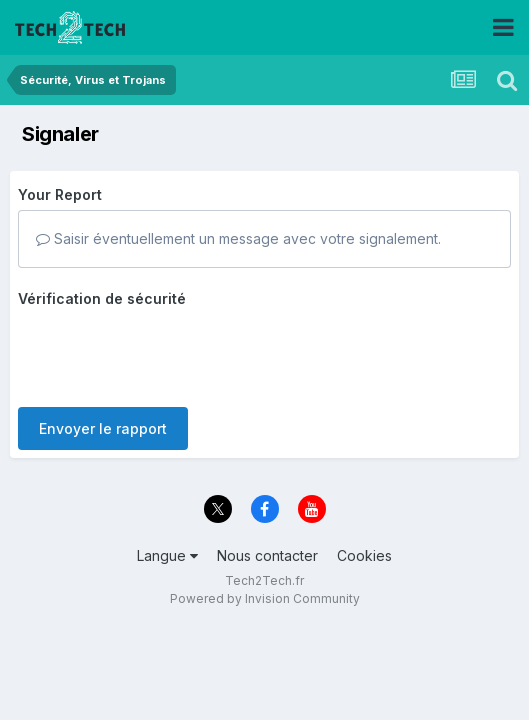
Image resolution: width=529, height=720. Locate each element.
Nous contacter (267, 542)
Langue (167, 542)
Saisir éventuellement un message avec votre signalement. (238, 238)
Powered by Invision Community (265, 585)
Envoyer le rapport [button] (103, 350)
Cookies (364, 542)
